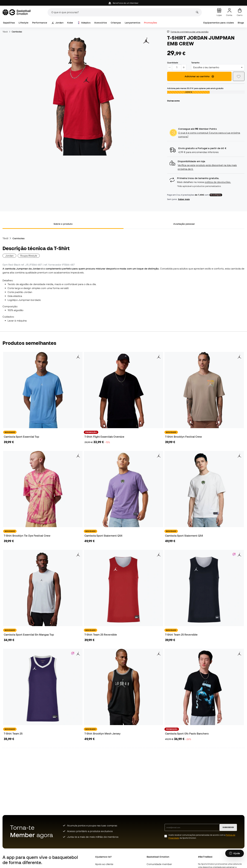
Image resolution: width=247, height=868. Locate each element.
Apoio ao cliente (104, 864)
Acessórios (101, 23)
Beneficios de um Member (123, 3)
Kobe (70, 23)
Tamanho (195, 63)
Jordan (58, 23)
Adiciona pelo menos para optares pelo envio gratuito (195, 88)
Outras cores (173, 101)
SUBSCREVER (228, 827)
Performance (40, 23)
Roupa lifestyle (29, 256)
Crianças (116, 23)
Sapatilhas (9, 23)
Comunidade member (159, 864)
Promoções (151, 23)
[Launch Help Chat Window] (235, 853)
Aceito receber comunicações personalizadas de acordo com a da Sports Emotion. (202, 836)
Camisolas (17, 32)
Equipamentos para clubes (219, 23)
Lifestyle (23, 23)
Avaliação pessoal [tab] (184, 224)
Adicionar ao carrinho (199, 76)
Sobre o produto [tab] (63, 224)
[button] (206, 165)
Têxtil (5, 32)
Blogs (241, 23)
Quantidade (173, 63)
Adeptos (84, 23)
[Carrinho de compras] (240, 12)
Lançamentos (133, 23)
